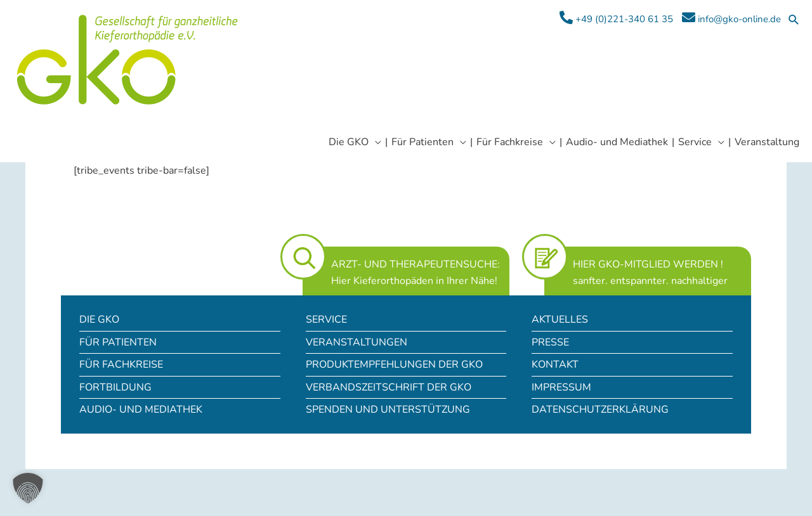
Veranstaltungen (357, 342)
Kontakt (555, 364)
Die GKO (99, 319)
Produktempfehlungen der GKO (394, 364)
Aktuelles (560, 319)
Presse (550, 342)
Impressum (561, 387)
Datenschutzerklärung (600, 410)
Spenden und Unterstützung (388, 410)
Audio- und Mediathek (141, 410)
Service (326, 319)
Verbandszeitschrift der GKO (389, 387)
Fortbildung (115, 387)
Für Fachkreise (121, 364)
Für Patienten (118, 342)
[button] (794, 19)
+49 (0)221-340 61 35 (616, 18)
